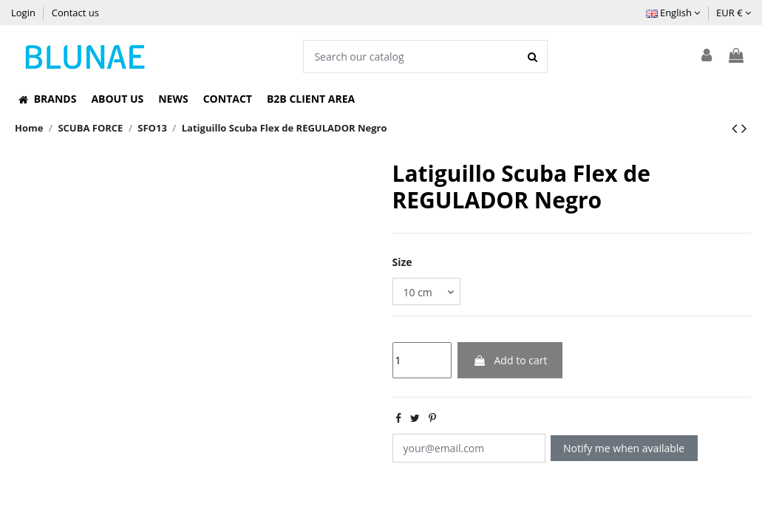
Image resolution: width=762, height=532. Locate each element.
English (673, 13)
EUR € (734, 13)
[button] (47, 99)
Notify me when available (624, 448)
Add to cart (510, 360)
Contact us (75, 13)
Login (24, 13)
